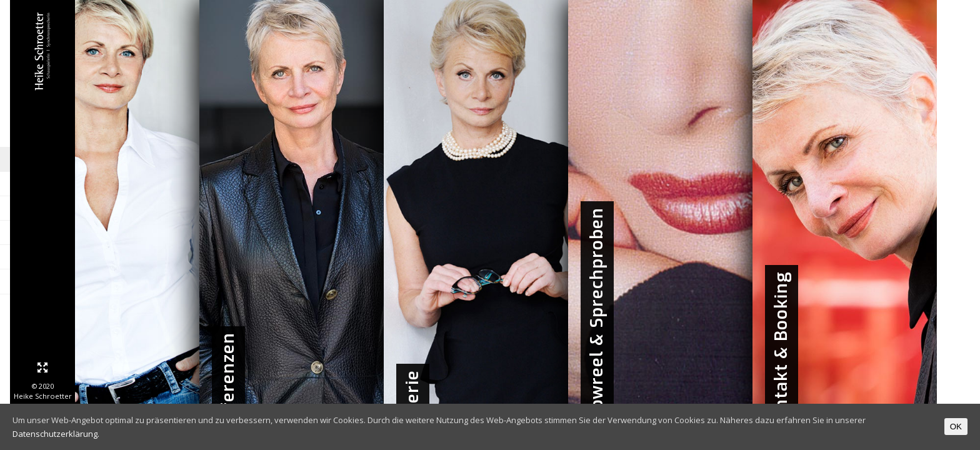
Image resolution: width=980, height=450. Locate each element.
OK (956, 427)
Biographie (102, 184)
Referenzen (100, 208)
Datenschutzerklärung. (56, 434)
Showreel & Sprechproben (75, 257)
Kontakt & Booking (85, 282)
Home (112, 160)
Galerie (110, 233)
